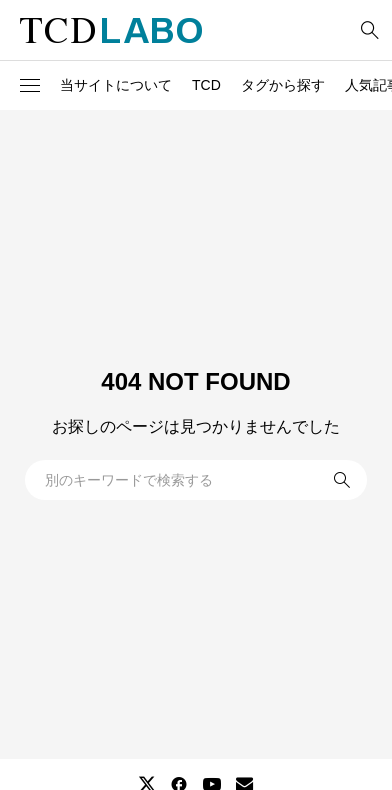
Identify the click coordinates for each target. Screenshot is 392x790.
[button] (30, 86)
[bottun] (369, 30)
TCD (206, 85)
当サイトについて (116, 85)
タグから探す (283, 85)
